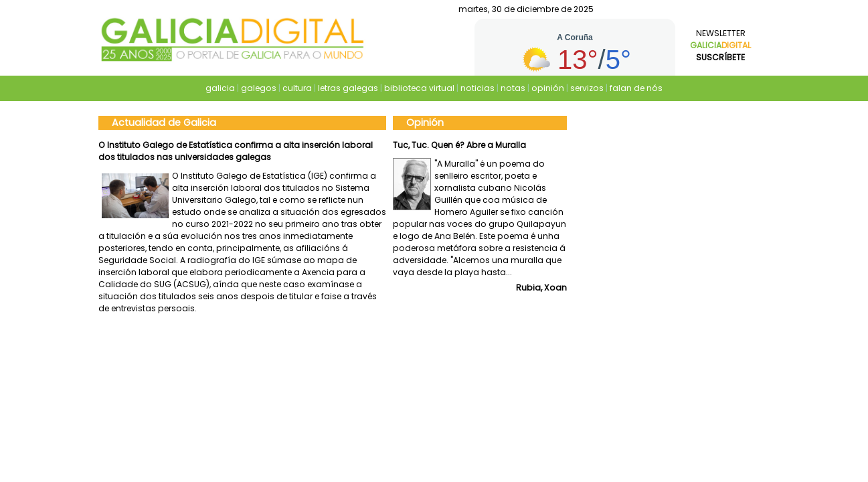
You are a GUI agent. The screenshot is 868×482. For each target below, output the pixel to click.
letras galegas (348, 88)
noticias (478, 88)
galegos (259, 88)
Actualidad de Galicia (164, 123)
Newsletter (720, 45)
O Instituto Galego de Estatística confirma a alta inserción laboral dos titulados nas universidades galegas (236, 151)
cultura (297, 88)
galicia (220, 88)
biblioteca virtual (419, 88)
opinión (548, 88)
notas (513, 88)
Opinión (425, 123)
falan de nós (636, 88)
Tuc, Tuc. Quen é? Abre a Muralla (459, 145)
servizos (587, 88)
